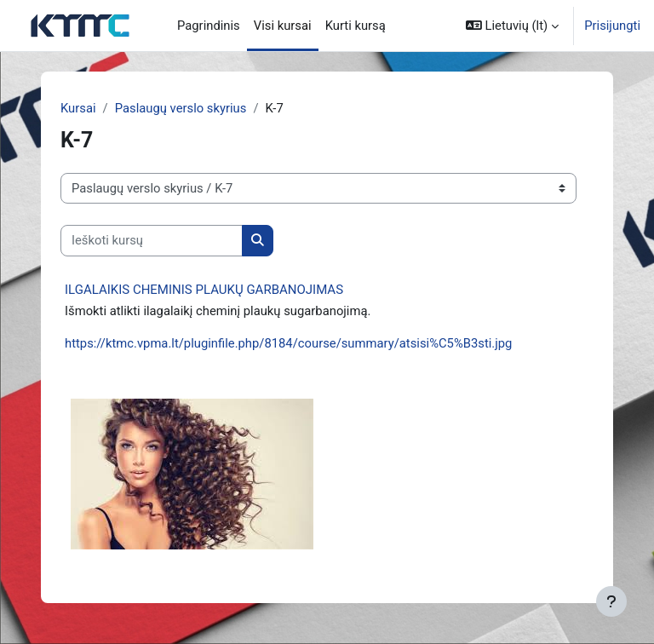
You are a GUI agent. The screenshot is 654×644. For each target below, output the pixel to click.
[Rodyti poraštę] (611, 601)
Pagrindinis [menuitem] (209, 26)
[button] (512, 26)
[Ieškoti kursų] (152, 240)
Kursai (78, 108)
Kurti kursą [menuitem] (356, 26)
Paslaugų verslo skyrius (181, 108)
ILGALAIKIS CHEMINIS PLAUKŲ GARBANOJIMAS (204, 290)
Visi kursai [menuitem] (283, 26)
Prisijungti (612, 26)
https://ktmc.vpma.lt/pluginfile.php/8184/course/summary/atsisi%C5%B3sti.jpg (288, 343)
